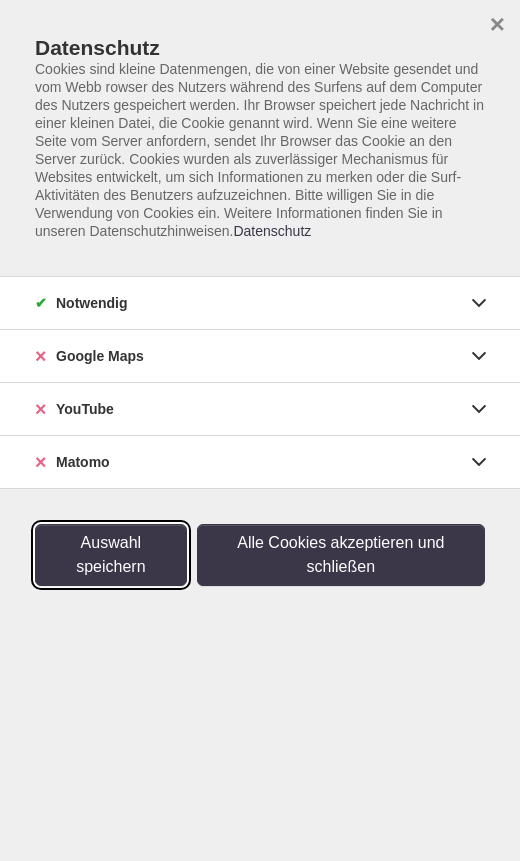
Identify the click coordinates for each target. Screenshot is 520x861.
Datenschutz (272, 231)
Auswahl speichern (110, 554)
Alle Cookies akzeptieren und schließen (340, 554)
